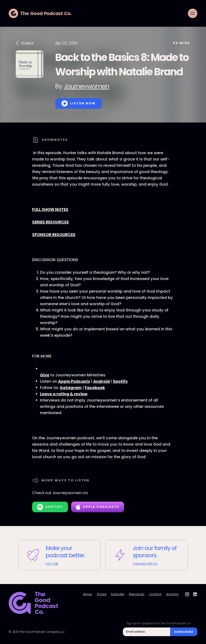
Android (101, 381)
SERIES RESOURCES (51, 222)
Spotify (120, 381)
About (87, 594)
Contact (155, 594)
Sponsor (172, 594)
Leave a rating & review (64, 394)
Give (45, 375)
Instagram (71, 388)
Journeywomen (86, 86)
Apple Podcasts (74, 381)
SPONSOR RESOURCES (54, 235)
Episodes (118, 594)
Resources (137, 594)
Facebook (95, 388)
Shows (102, 594)
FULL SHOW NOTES (50, 209)
